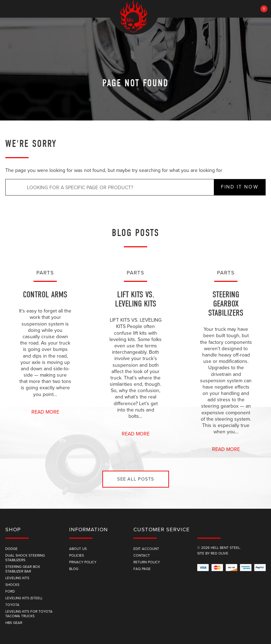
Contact (142, 556)
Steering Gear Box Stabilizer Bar (23, 569)
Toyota (12, 605)
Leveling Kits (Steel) (24, 598)
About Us (78, 549)
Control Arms (45, 295)
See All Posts (136, 479)
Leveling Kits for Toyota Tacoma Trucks (29, 614)
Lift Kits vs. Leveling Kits (136, 299)
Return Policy (147, 562)
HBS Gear (14, 623)
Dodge (11, 549)
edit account (146, 549)
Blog (74, 569)
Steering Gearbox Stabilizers (226, 304)
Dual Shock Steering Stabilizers (25, 558)
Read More (45, 412)
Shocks (12, 585)
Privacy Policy (83, 562)
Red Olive (219, 553)
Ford (10, 592)
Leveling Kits (17, 578)
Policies (77, 556)
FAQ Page (142, 569)
